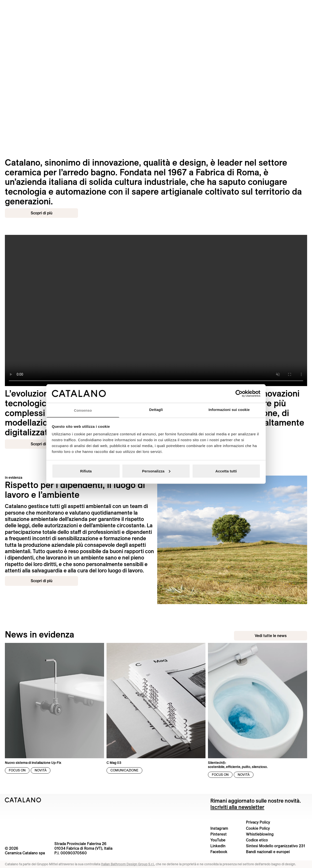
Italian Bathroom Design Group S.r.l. (128, 864)
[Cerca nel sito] (5, 6)
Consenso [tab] (83, 410)
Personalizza (156, 471)
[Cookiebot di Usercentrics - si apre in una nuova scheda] (239, 393)
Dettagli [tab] (156, 410)
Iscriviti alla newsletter (237, 807)
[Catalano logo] (156, 6)
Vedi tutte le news (271, 636)
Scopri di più (42, 213)
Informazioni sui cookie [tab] (229, 410)
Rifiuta (86, 471)
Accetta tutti (226, 471)
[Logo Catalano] (23, 800)
